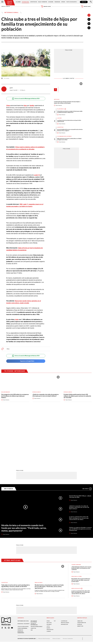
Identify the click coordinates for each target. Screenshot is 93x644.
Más (87, 434)
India (17, 319)
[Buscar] (91, 2)
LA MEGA (49, 577)
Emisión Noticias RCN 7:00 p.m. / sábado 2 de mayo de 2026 (80, 442)
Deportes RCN (34, 2)
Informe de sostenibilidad (34, 570)
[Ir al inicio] (10, 3)
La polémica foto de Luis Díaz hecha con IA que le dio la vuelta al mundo (69, 121)
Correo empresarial (22, 574)
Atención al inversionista (21, 578)
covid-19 (37, 175)
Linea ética (33, 574)
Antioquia (57, 99)
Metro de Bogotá (76, 534)
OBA (32, 575)
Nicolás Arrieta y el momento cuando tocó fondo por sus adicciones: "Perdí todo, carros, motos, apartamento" (24, 473)
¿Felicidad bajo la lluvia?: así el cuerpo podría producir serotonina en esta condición (81, 514)
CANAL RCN (84, 2)
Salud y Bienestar (43, 2)
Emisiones (6, 6)
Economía (51, 2)
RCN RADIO (49, 570)
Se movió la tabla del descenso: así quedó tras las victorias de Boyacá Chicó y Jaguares (70, 130)
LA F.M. (48, 572)
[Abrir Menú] (2, 2)
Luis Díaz (59, 118)
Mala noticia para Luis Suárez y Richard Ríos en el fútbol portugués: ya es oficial (69, 139)
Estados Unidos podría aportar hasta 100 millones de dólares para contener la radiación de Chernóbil (77, 396)
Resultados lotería (77, 522)
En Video (9, 434)
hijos (25, 106)
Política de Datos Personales (44, 584)
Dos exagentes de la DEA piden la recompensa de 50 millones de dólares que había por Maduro (15, 396)
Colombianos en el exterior (64, 136)
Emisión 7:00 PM (86, 6)
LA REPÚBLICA (64, 566)
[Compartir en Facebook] (89, 19)
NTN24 (48, 566)
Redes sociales (39, 528)
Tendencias (57, 2)
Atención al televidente (23, 569)
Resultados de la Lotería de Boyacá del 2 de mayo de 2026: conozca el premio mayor (81, 526)
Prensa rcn (20, 575)
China (8, 106)
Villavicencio (61, 109)
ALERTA (48, 573)
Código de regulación (23, 572)
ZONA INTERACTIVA (82, 568)
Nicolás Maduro (6, 392)
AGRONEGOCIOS (64, 570)
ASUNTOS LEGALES (65, 568)
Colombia (18, 2)
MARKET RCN (80, 572)
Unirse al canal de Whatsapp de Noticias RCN (26, 99)
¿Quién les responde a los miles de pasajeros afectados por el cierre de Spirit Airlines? (46, 395)
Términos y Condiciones (68, 584)
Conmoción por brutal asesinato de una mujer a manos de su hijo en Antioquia (67, 102)
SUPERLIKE (80, 570)
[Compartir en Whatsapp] (89, 28)
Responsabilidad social (23, 566)
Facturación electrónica (34, 567)
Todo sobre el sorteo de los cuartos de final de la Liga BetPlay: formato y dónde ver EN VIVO (15, 531)
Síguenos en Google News (26, 361)
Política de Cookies (56, 584)
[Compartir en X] (89, 24)
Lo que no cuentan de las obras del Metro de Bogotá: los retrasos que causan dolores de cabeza (79, 463)
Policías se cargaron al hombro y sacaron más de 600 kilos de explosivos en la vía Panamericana (80, 474)
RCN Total (49, 568)
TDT (55, 566)
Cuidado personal (76, 510)
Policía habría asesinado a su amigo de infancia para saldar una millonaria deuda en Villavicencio (70, 112)
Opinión (63, 2)
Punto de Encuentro (71, 2)
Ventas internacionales (36, 572)
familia (32, 106)
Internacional (25, 2)
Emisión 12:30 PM (46, 6)
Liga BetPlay (60, 127)
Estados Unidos (37, 392)
